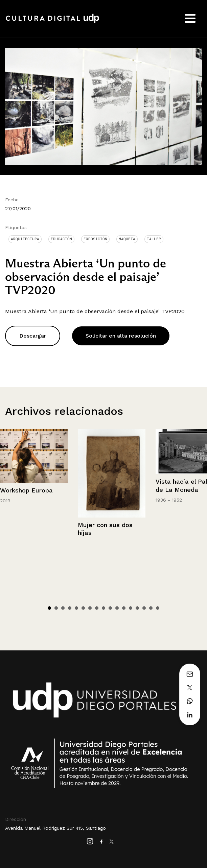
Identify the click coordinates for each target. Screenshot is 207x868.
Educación (61, 239)
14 (137, 608)
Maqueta (127, 239)
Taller (154, 239)
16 (151, 608)
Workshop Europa (26, 490)
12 (124, 608)
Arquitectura (25, 239)
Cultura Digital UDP (52, 22)
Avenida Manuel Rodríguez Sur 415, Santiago (55, 828)
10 (110, 608)
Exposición (95, 239)
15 (144, 608)
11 (117, 608)
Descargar (33, 336)
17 (158, 608)
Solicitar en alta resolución (121, 336)
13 (131, 608)
